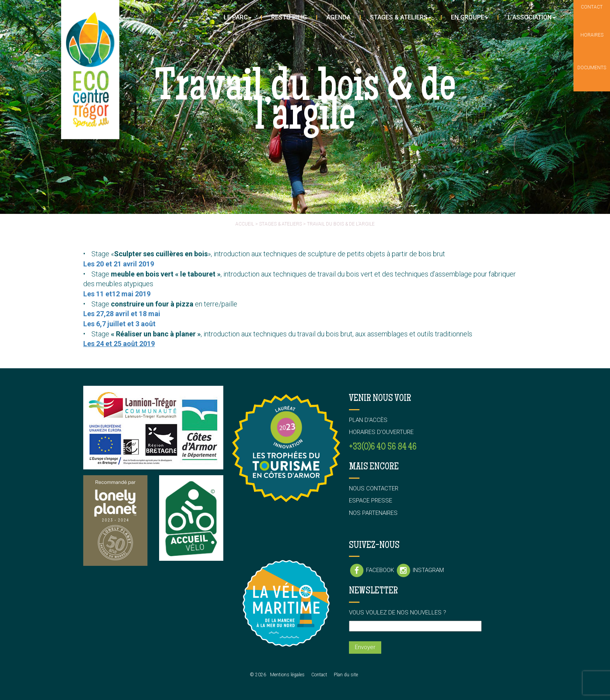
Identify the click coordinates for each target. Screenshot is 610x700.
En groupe (470, 17)
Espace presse (371, 500)
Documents (592, 75)
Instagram (420, 570)
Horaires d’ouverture (381, 432)
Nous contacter (374, 488)
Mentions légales (287, 675)
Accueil (245, 224)
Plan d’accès (368, 420)
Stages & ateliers (280, 224)
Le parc (238, 17)
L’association (532, 17)
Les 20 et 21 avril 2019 (119, 264)
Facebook (372, 570)
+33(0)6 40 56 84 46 (383, 447)
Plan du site (346, 675)
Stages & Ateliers (401, 17)
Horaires (592, 43)
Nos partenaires (373, 513)
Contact (319, 675)
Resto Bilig (289, 17)
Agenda (338, 17)
